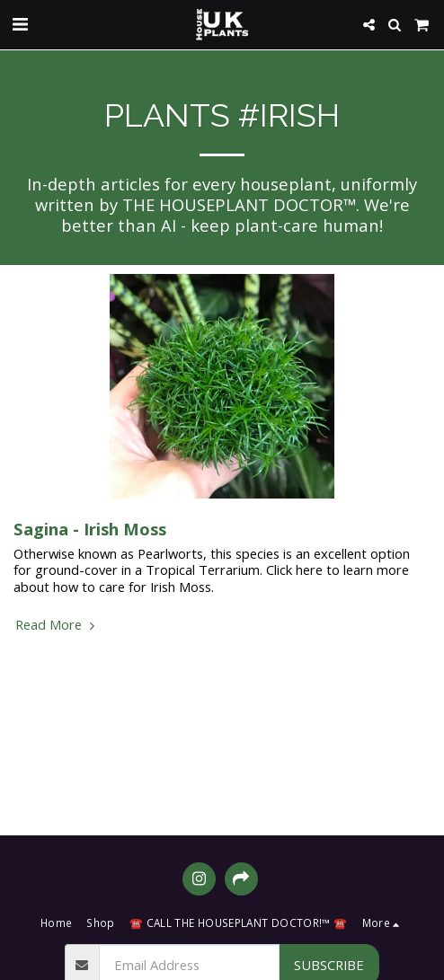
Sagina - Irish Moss (90, 529)
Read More (57, 624)
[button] (20, 24)
